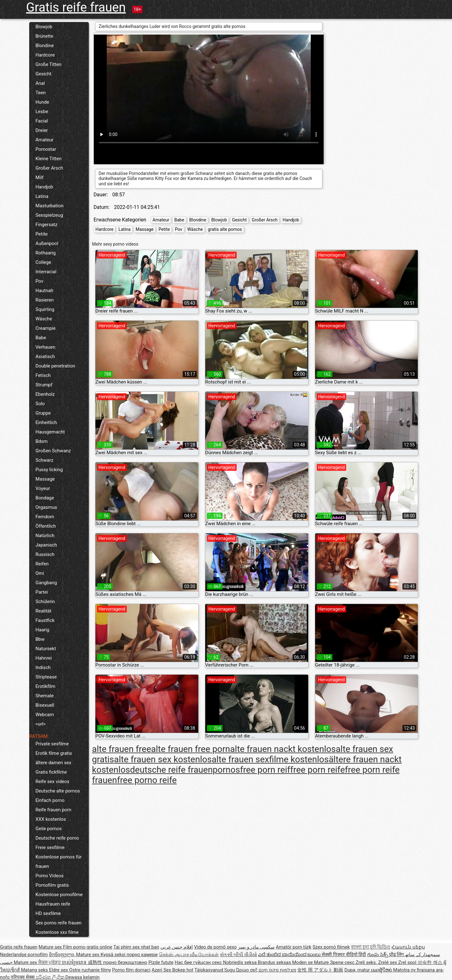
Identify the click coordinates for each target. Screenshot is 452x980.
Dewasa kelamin (82, 977)
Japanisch (46, 545)
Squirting (45, 309)
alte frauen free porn (191, 749)
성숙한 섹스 (430, 962)
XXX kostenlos (51, 819)
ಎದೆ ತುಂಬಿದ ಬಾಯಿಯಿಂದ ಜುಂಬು (290, 955)
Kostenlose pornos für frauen (59, 862)
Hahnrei (44, 658)
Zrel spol (408, 962)
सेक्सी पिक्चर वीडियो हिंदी (344, 955)
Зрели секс (343, 962)
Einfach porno (50, 800)
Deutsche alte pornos (58, 791)
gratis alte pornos (225, 229)
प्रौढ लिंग (397, 955)
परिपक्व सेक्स (23, 977)
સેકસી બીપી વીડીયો (238, 955)
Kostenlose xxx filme (57, 932)
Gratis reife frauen (76, 7)
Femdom (45, 517)
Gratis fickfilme (51, 772)
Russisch (45, 554)
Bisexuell (45, 705)
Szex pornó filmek (331, 947)
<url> (40, 724)
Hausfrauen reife (53, 904)
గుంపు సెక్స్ (378, 955)
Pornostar (46, 149)
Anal (40, 83)
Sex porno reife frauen (59, 923)
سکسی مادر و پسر (256, 947)
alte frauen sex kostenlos (163, 759)
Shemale (45, 696)
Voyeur (43, 488)
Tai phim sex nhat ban (136, 947)
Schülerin (45, 602)
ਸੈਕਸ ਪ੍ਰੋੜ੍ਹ (50, 962)
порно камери (142, 955)
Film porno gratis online (88, 947)
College (43, 262)
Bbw (40, 639)
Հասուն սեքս (408, 947)
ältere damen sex (53, 763)
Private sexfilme (52, 744)
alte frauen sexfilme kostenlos (270, 759)
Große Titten (48, 64)
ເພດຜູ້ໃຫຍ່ (382, 970)
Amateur (44, 140)
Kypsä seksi (113, 955)
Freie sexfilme (50, 847)
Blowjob (44, 27)
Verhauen (45, 347)
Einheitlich (46, 422)
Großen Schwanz (53, 451)
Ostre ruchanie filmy (90, 970)
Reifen (42, 564)
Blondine (45, 46)
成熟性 (96, 962)
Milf (40, 177)
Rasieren (45, 300)
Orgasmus (46, 507)
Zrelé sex (388, 962)
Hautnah (44, 291)
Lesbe (42, 112)
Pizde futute (161, 962)
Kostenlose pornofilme (59, 895)
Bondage (45, 498)
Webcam (45, 715)
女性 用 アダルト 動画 (320, 970)
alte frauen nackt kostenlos (283, 749)
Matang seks (35, 970)
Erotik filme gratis (54, 753)
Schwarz (44, 460)
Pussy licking (49, 470)
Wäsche (44, 319)
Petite (42, 234)
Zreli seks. (367, 962)
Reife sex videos (52, 781)
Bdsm (42, 441)
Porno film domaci (131, 970)
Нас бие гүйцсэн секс (199, 962)
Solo (40, 404)
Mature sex (51, 947)
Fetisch (43, 375)
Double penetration (55, 366)
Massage (45, 479)
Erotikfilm (45, 686)
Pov (39, 281)
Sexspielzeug (49, 215)
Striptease (46, 677)
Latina (42, 196)
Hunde (42, 102)
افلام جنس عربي (177, 947)
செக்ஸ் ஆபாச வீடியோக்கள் (189, 955)
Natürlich (45, 536)
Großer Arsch (49, 168)
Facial (42, 121)
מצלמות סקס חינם (277, 970)
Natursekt (46, 649)
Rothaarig (46, 253)
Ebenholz (45, 394)
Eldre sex (59, 970)
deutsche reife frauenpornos (185, 770)
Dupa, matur (358, 970)
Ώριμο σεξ (247, 970)
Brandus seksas (275, 962)
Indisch (43, 667)
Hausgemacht (50, 432)
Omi (40, 573)
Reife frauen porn (53, 810)
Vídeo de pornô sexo (215, 947)
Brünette (44, 36)
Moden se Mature (311, 962)
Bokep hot (183, 970)
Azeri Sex (162, 970)
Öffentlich (46, 526)
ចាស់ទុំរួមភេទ (75, 962)
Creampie (46, 328)
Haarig (42, 630)
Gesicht (43, 74)
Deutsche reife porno (57, 838)
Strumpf (44, 385)
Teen (40, 93)
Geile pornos (49, 829)
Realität (43, 611)
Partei (42, 592)
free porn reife (317, 770)
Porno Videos (49, 876)
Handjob (44, 187)
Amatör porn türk (294, 947)
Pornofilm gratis (52, 885)
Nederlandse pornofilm (24, 955)
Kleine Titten (48, 159)
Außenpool (47, 243)
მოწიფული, (63, 955)
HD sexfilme (48, 913)
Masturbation (49, 206)
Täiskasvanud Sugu (215, 970)
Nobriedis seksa (240, 962)
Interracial (46, 272)
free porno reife (147, 780)
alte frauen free (121, 749)
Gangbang (46, 583)
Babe (41, 338)
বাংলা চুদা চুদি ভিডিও (371, 947)
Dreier (42, 130)
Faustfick (45, 620)
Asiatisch (45, 357)
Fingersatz (46, 225)
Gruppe (43, 413)
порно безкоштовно (125, 962)
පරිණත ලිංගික (51, 977)
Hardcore (45, 55)
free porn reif (265, 770)
